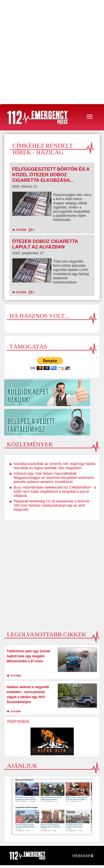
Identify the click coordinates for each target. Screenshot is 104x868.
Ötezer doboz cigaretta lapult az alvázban (45, 244)
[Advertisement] (52, 52)
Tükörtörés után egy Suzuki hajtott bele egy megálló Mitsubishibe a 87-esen (28, 656)
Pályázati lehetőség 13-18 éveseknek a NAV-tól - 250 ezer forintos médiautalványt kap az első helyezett (53, 505)
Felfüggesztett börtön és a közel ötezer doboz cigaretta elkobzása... (51, 175)
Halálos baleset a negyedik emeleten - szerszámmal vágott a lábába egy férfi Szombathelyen (28, 695)
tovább (21, 230)
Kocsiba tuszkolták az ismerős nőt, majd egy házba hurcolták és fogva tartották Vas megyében (54, 466)
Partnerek (18, 722)
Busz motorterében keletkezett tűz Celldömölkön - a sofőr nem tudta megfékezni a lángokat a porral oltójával (55, 491)
